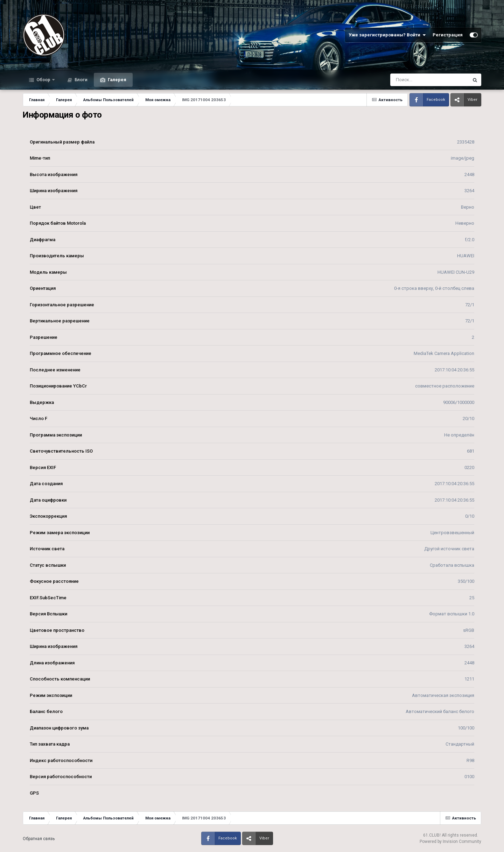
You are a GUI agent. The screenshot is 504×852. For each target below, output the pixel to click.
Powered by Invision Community (450, 841)
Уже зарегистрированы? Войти (387, 35)
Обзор (43, 80)
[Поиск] (416, 80)
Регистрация (448, 35)
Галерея (117, 80)
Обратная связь (39, 839)
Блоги (80, 80)
